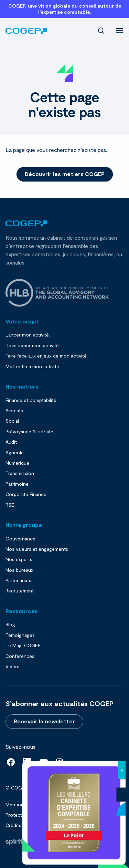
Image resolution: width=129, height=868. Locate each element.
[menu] (119, 30)
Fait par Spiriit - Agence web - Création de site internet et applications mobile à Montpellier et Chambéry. (15, 842)
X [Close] (122, 770)
